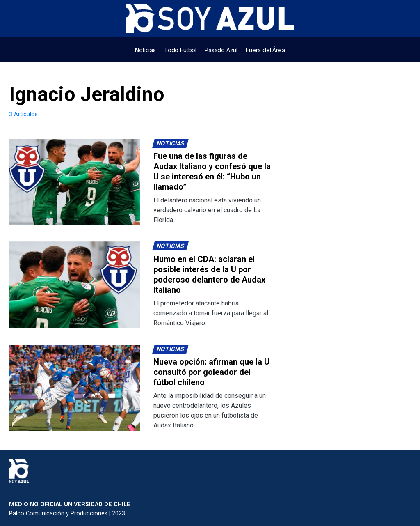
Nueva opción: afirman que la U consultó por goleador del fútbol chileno (211, 372)
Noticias (171, 144)
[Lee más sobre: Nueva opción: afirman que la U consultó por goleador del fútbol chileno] (75, 388)
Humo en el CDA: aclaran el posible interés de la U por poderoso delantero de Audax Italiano (209, 274)
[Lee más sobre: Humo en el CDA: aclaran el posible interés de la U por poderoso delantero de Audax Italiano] (75, 285)
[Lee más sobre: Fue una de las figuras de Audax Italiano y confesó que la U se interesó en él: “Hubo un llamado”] (75, 182)
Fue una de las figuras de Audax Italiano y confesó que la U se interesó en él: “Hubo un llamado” (212, 171)
